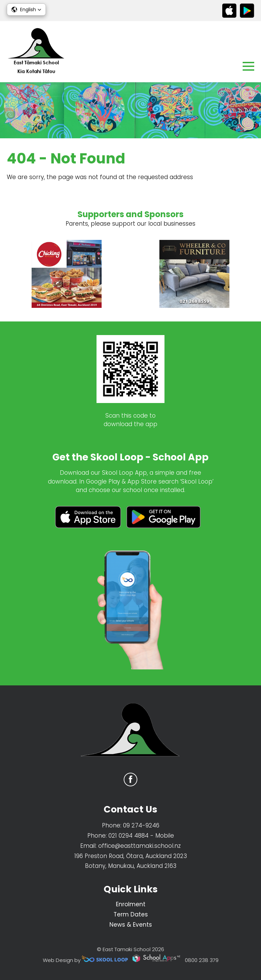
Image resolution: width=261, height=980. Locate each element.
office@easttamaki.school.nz (140, 846)
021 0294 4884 (128, 836)
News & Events (131, 925)
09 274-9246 (141, 825)
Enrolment (131, 904)
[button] (26, 10)
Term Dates (131, 914)
